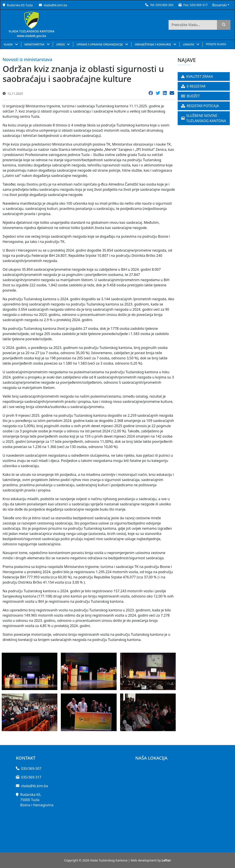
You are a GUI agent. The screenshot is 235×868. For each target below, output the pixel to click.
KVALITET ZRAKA (197, 76)
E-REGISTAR (193, 86)
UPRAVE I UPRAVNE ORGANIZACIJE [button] (100, 44)
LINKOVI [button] (189, 44)
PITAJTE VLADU (216, 44)
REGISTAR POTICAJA (200, 106)
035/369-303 (164, 5)
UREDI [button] (61, 44)
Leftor (166, 860)
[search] (224, 25)
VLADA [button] (9, 44)
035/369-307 (31, 768)
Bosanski (219, 5)
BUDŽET (191, 96)
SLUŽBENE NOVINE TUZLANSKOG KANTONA (204, 118)
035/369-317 (199, 5)
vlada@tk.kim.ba (55, 5)
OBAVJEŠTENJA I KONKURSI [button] (153, 44)
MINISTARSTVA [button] (35, 44)
